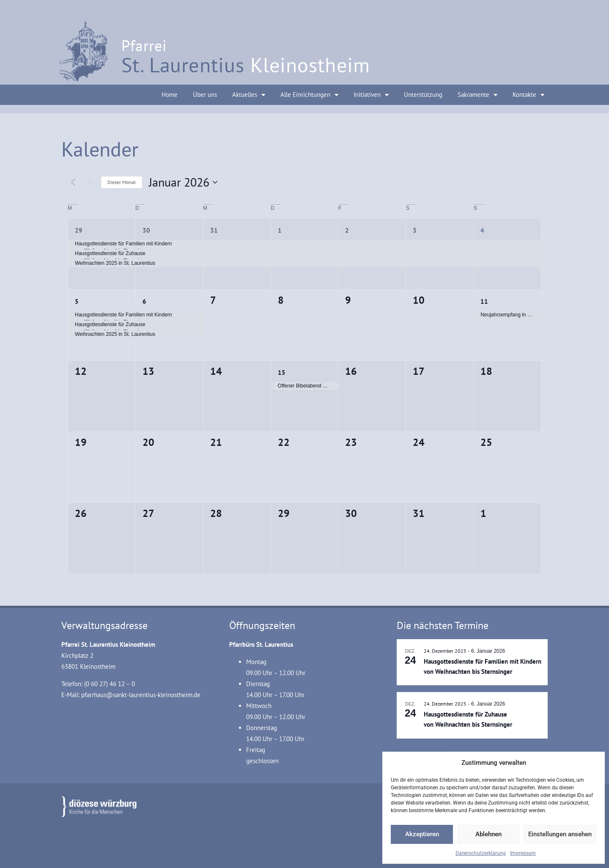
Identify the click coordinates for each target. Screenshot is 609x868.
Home (170, 95)
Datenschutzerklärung (481, 853)
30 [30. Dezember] (146, 230)
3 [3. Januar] (415, 230)
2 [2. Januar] (347, 230)
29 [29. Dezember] (79, 230)
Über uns (205, 95)
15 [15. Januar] (282, 372)
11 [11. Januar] (484, 301)
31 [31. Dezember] (214, 230)
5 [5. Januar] (77, 301)
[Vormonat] (73, 182)
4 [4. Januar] (482, 230)
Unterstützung (423, 95)
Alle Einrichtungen (309, 95)
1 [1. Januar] (280, 230)
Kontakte (528, 95)
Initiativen (371, 95)
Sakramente (477, 95)
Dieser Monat (122, 182)
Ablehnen (488, 834)
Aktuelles (249, 95)
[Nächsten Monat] (89, 182)
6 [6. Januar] (144, 301)
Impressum (523, 853)
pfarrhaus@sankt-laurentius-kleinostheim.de (141, 695)
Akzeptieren (422, 834)
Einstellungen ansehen (560, 834)
